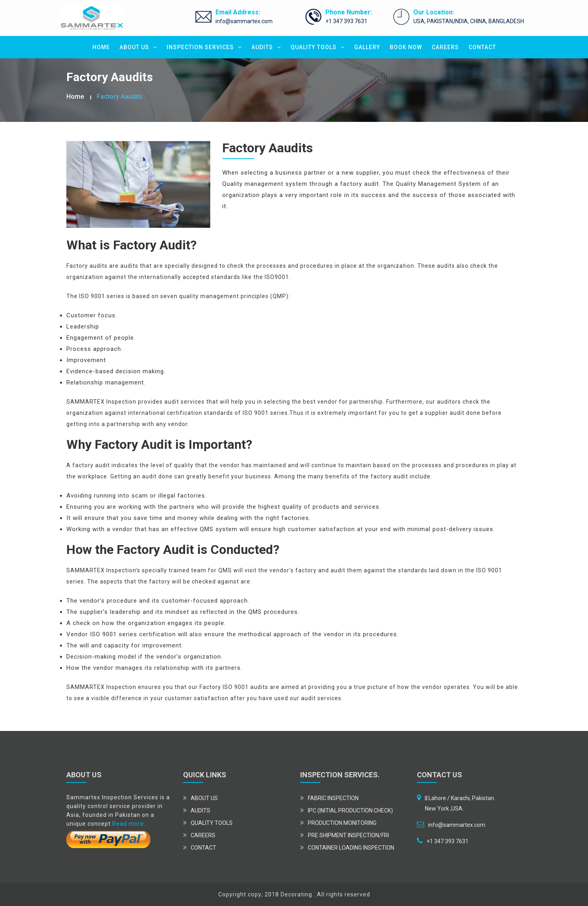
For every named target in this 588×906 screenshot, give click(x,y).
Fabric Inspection (333, 798)
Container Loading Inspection (351, 848)
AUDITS (266, 47)
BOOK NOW (406, 47)
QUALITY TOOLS (318, 47)
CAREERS (445, 47)
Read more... (131, 824)
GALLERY (367, 47)
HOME (101, 47)
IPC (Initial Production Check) (350, 810)
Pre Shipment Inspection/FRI (348, 835)
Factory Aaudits (120, 97)
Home (75, 97)
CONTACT (482, 47)
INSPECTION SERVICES (204, 47)
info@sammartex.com (244, 21)
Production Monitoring (342, 823)
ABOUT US (138, 47)
